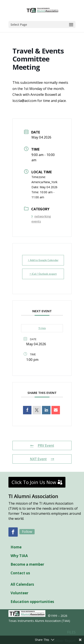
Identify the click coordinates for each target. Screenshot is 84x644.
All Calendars (22, 584)
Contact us (20, 573)
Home (16, 547)
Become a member (27, 564)
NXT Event (42, 459)
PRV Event (42, 445)
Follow (27, 532)
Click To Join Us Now (34, 482)
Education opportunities (32, 602)
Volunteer (19, 593)
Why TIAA (19, 556)
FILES (71, 632)
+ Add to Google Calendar (43, 260)
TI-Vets (42, 328)
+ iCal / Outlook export (43, 274)
